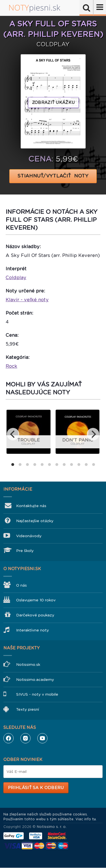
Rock (11, 366)
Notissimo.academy (35, 680)
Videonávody (29, 536)
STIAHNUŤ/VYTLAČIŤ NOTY (53, 176)
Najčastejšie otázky (35, 521)
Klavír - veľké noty (27, 300)
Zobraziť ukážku (53, 103)
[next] (93, 434)
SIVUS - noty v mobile (37, 694)
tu (94, 819)
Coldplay (16, 278)
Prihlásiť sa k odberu (36, 788)
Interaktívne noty (33, 630)
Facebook (8, 738)
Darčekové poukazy (35, 615)
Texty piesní (28, 709)
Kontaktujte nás (31, 506)
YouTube (42, 738)
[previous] (13, 434)
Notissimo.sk (28, 665)
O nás (21, 585)
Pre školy (25, 551)
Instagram (25, 738)
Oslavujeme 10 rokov (36, 600)
